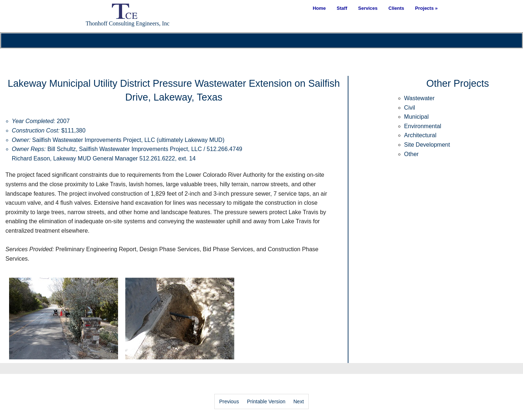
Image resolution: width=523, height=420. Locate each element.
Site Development (427, 145)
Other (411, 154)
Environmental (423, 126)
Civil (410, 108)
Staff (342, 8)
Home (319, 8)
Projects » (426, 8)
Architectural (420, 135)
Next (299, 401)
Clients (396, 8)
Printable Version (266, 401)
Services (368, 8)
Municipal (417, 117)
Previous (229, 401)
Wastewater (419, 98)
